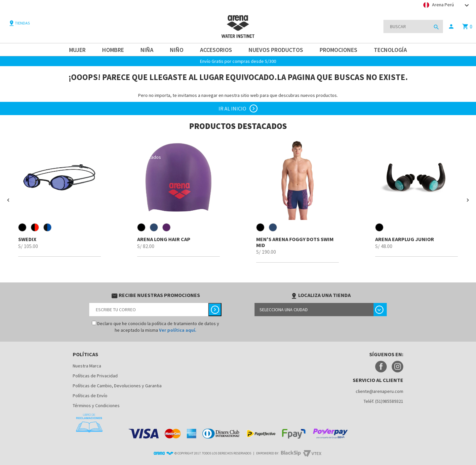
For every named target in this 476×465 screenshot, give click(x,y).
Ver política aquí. (178, 330)
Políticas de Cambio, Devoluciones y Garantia (117, 386)
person (451, 26)
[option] (59, 197)
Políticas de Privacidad (95, 376)
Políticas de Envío (90, 396)
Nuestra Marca (87, 366)
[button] (8, 200)
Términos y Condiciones (96, 405)
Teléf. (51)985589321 (383, 401)
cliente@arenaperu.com (379, 391)
